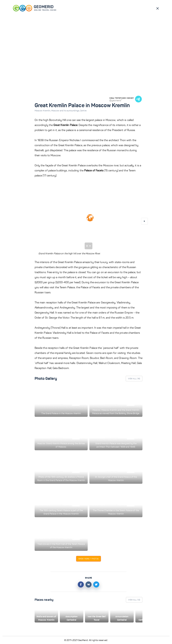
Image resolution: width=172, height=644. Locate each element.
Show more (89, 559)
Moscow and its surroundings (66, 111)
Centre (83, 111)
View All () (134, 379)
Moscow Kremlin (43, 111)
